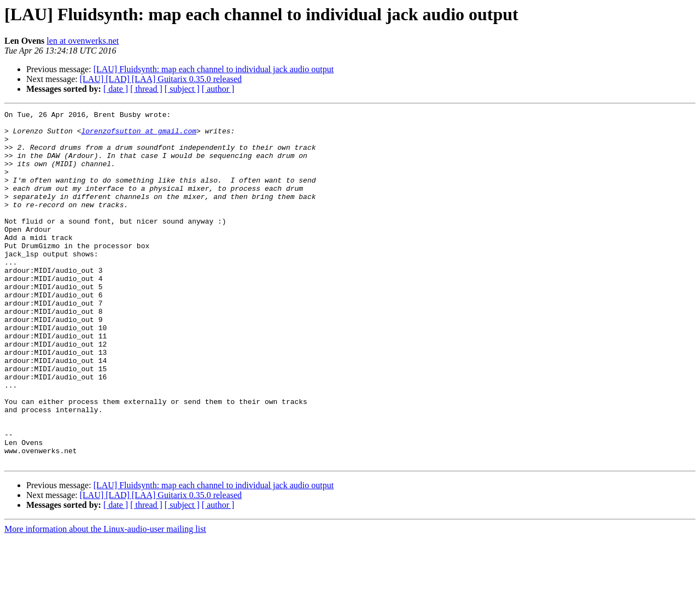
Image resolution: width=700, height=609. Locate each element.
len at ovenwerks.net (83, 41)
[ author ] (218, 89)
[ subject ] (182, 89)
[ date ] (116, 89)
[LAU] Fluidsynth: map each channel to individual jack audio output (214, 69)
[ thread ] (146, 89)
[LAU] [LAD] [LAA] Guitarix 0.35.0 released (161, 79)
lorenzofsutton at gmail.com (139, 136)
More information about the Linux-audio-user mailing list (105, 599)
